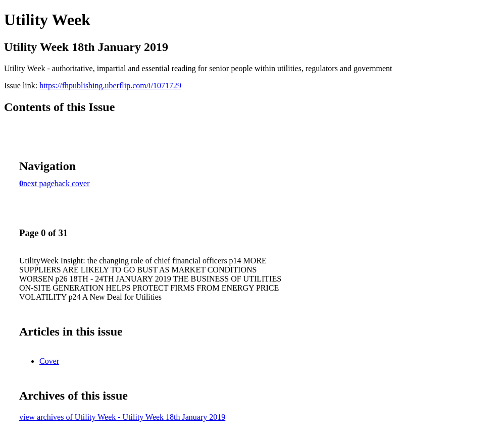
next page (39, 183)
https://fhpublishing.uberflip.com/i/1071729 (110, 86)
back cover (72, 183)
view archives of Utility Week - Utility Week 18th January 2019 (122, 417)
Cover (49, 361)
